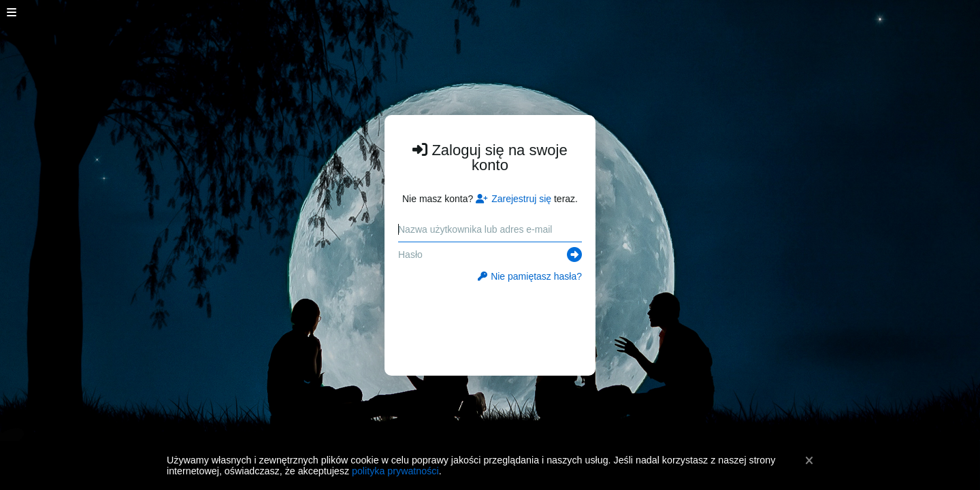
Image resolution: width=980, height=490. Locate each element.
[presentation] (490, 322)
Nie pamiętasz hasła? (530, 276)
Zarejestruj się (513, 199)
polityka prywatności (395, 471)
